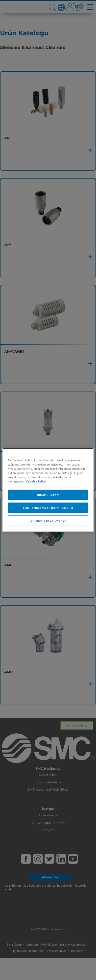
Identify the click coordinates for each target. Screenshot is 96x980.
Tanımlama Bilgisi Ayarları (48, 521)
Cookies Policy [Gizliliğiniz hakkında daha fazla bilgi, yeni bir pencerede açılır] (36, 481)
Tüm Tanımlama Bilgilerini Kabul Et (48, 508)
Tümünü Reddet (48, 495)
